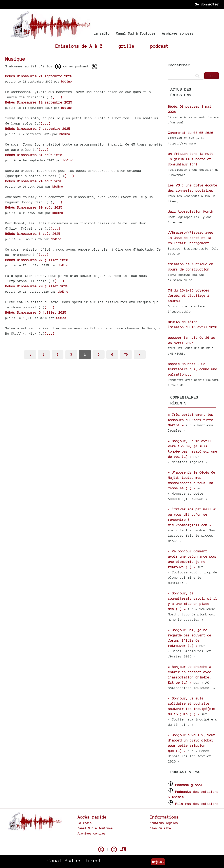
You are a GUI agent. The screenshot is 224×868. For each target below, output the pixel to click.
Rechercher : (181, 65)
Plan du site (160, 828)
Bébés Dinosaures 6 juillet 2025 (36, 312)
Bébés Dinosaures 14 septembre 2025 (39, 102)
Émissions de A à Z (79, 46)
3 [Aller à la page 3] (71, 354)
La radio (102, 33)
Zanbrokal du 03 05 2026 (191, 133)
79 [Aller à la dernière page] (126, 354)
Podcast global (189, 785)
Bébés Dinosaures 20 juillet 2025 (37, 286)
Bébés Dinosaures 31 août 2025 (34, 155)
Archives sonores (178, 33)
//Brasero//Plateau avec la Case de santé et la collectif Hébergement (191, 238)
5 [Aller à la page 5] (99, 354)
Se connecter (207, 4)
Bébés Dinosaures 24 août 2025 (34, 181)
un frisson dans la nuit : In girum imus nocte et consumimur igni (193, 159)
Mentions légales (164, 823)
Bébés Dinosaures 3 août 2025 (33, 234)
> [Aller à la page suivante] (140, 354)
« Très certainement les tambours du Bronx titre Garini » (191, 420)
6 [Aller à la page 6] (112, 354)
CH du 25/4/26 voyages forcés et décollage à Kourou (189, 296)
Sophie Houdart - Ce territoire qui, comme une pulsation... (193, 369)
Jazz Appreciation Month (191, 212)
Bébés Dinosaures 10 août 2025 (34, 207)
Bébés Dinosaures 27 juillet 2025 (37, 260)
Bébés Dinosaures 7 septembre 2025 (38, 129)
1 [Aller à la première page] (44, 354)
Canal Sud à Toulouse (136, 33)
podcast (159, 46)
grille (126, 46)
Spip (112, 842)
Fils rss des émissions (197, 804)
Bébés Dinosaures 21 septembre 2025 (39, 76)
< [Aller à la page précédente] (30, 354)
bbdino (66, 82)
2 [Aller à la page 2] (58, 354)
